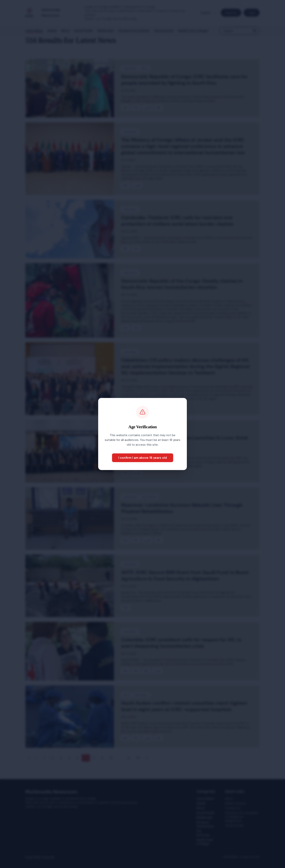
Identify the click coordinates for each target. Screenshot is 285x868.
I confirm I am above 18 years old (143, 458)
